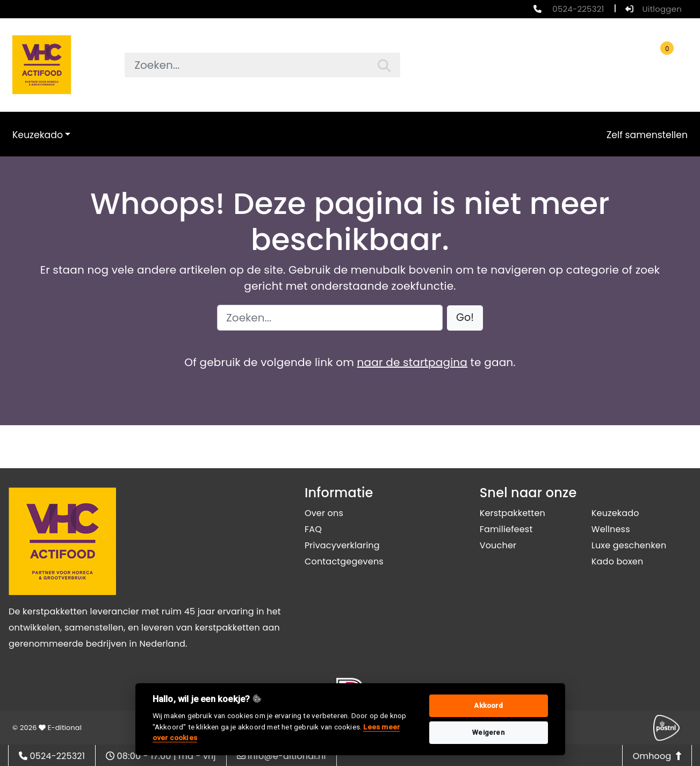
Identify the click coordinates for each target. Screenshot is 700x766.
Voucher (498, 545)
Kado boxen (618, 561)
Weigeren (488, 732)
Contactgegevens (344, 561)
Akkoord (488, 706)
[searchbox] (262, 65)
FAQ (313, 529)
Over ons (324, 513)
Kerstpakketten (513, 513)
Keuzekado (38, 135)
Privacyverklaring (342, 545)
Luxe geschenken (629, 545)
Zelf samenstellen (647, 135)
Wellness (611, 529)
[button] (465, 318)
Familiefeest (506, 529)
